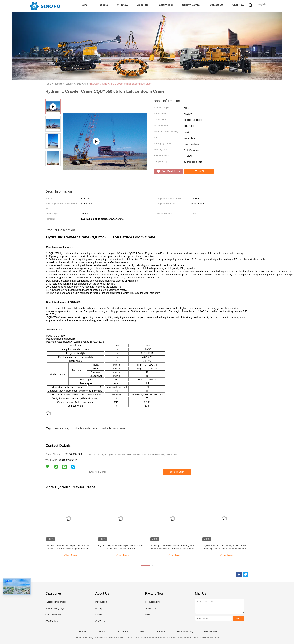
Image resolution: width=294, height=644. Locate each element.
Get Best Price (168, 171)
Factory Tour (165, 5)
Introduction (101, 602)
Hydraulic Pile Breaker (56, 602)
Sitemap (161, 632)
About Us (143, 5)
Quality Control (191, 5)
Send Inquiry (177, 472)
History (99, 608)
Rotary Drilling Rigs (55, 608)
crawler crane (61, 428)
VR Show (122, 5)
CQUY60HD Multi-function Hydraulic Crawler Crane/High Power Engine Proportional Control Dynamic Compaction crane (225, 547)
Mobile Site (211, 632)
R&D (147, 615)
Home (84, 5)
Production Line (153, 602)
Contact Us (216, 5)
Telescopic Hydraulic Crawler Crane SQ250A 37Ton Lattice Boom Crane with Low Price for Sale (173, 547)
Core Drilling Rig (53, 615)
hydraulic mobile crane (85, 428)
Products (102, 5)
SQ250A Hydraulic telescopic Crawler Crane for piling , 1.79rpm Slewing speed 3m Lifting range (69, 547)
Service (99, 615)
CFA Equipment (53, 621)
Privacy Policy (185, 632)
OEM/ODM (151, 608)
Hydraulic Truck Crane (113, 428)
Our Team (100, 621)
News (143, 632)
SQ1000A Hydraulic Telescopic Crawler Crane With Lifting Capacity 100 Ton (120, 547)
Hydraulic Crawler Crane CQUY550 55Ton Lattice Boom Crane (121, 84)
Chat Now (238, 5)
